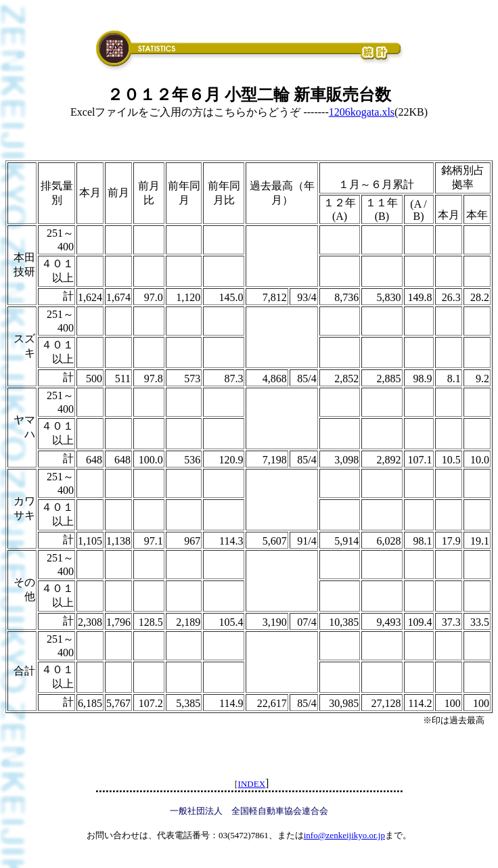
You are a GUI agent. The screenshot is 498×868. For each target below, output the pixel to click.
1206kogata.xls (362, 112)
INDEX (252, 784)
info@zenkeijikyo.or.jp (344, 835)
